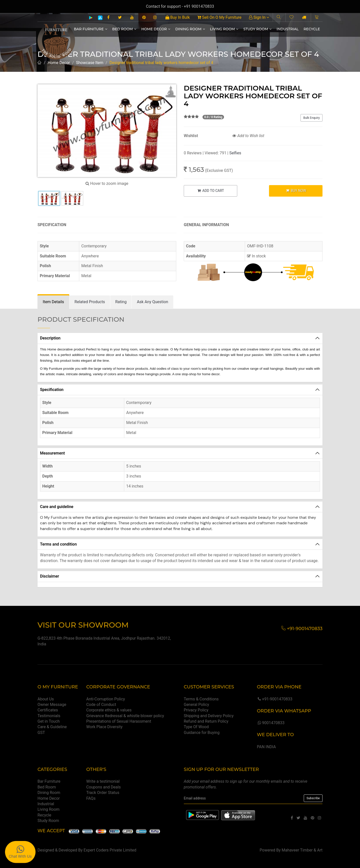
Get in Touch (49, 721)
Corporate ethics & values (109, 710)
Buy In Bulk (177, 17)
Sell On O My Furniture (219, 17)
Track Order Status (103, 793)
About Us (46, 699)
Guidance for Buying (202, 733)
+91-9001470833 (274, 699)
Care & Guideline (52, 727)
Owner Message (52, 705)
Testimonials (49, 716)
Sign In (259, 17)
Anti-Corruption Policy (106, 699)
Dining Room (190, 29)
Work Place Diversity (104, 727)
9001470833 (270, 723)
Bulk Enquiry (311, 118)
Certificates (48, 710)
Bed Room (124, 29)
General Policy (196, 705)
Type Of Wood (196, 727)
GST (41, 733)
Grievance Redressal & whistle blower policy (125, 716)
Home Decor (156, 29)
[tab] (53, 302)
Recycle (312, 29)
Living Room (224, 29)
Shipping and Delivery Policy (209, 716)
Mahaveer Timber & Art (302, 850)
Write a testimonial (103, 781)
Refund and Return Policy (206, 721)
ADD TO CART (210, 191)
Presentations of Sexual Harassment (119, 721)
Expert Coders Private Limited (110, 850)
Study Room (257, 29)
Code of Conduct (101, 705)
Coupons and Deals (103, 787)
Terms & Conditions (201, 699)
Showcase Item (90, 63)
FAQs (91, 798)
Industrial (287, 29)
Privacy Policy (196, 710)
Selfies (235, 153)
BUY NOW (296, 191)
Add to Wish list (248, 136)
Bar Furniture (91, 29)
